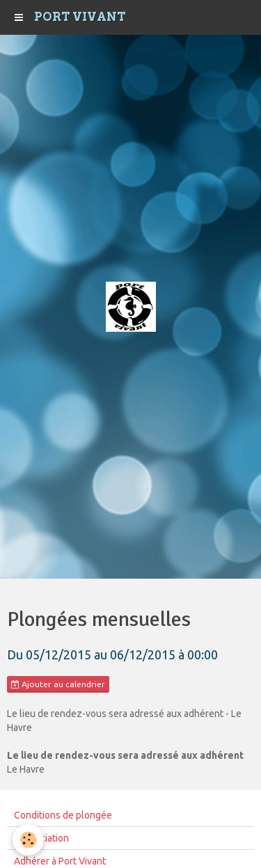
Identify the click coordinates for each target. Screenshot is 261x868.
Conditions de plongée (63, 815)
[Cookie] (28, 840)
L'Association (41, 838)
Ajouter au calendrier (58, 684)
